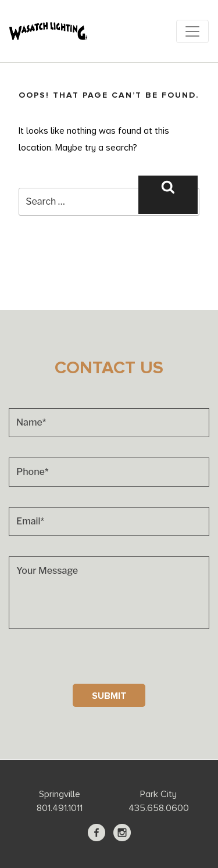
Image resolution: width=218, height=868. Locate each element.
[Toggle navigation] (192, 31)
